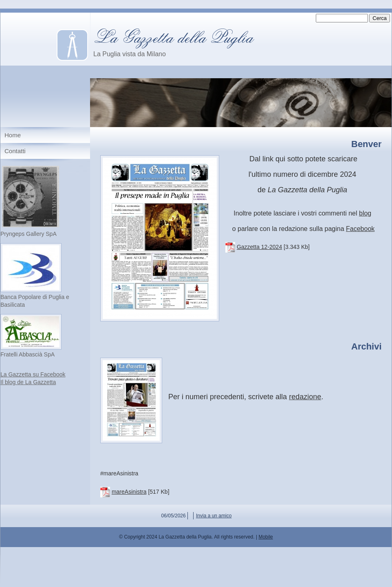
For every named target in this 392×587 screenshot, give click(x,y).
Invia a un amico (214, 516)
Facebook (360, 229)
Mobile (265, 537)
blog (365, 213)
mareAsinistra (129, 492)
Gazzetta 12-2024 (259, 247)
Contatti (15, 151)
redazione (305, 397)
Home (13, 135)
